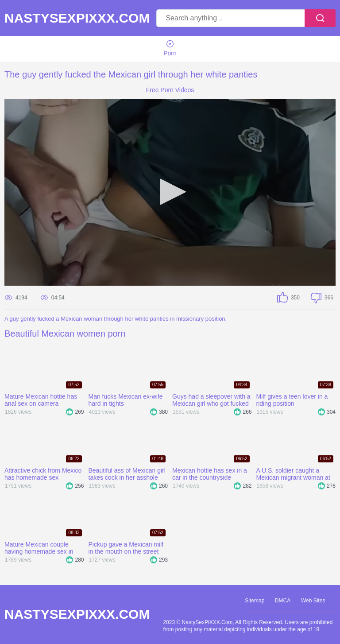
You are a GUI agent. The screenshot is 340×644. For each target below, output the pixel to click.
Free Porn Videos (170, 90)
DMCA (283, 601)
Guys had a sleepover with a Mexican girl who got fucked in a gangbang (211, 400)
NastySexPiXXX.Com (77, 18)
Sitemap (255, 601)
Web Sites (313, 601)
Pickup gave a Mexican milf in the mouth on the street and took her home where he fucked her (128, 548)
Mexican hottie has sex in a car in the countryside (210, 474)
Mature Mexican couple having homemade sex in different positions (39, 548)
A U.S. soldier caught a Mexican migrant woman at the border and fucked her (293, 474)
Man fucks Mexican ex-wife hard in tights (126, 400)
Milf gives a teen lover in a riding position (292, 400)
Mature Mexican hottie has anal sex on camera (41, 400)
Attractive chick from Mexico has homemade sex (43, 474)
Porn (170, 48)
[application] (170, 192)
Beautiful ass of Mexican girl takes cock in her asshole (127, 474)
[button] (170, 192)
